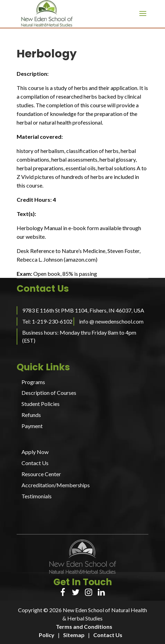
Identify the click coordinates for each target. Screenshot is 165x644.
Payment (32, 426)
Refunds (31, 415)
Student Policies (41, 404)
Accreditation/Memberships (56, 485)
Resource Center (41, 474)
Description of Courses (49, 393)
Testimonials (37, 496)
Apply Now (35, 452)
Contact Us (35, 463)
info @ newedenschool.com (111, 321)
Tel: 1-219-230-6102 (47, 321)
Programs (33, 382)
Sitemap (74, 635)
